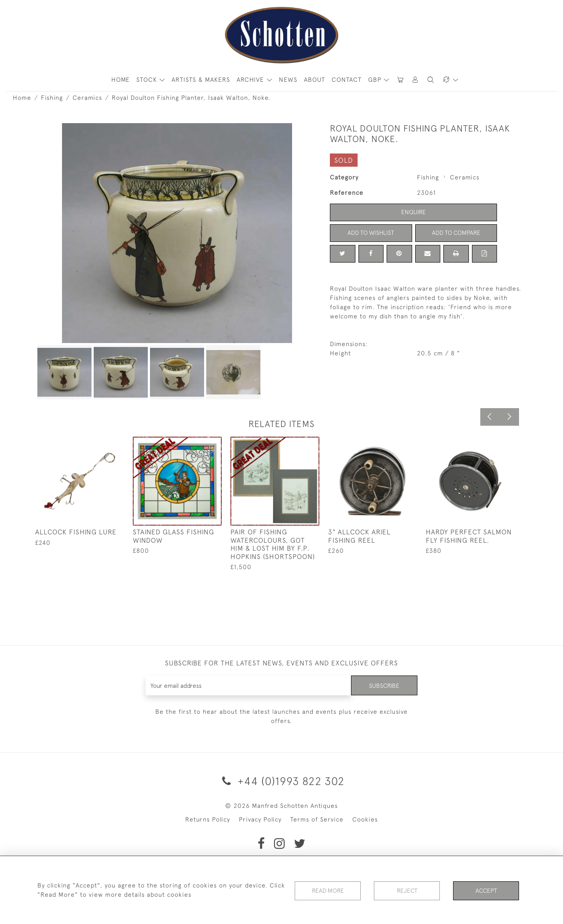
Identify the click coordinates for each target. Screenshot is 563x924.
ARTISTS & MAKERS (201, 80)
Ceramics (87, 98)
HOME (121, 80)
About (314, 80)
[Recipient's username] (248, 685)
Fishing (52, 98)
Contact (347, 80)
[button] (416, 80)
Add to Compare (456, 233)
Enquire (413, 212)
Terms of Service (317, 819)
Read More (328, 891)
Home (22, 98)
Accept (486, 891)
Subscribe (384, 685)
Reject (407, 891)
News (288, 80)
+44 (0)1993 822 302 (282, 781)
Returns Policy (208, 819)
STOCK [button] (148, 80)
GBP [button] (376, 80)
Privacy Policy (260, 819)
